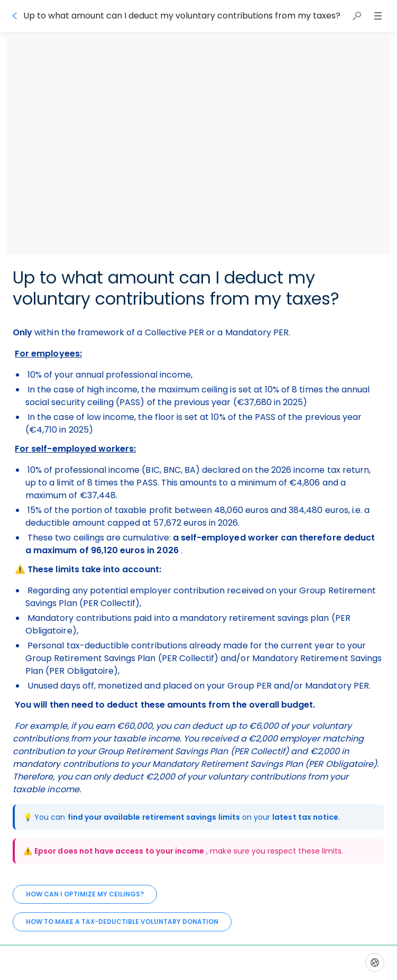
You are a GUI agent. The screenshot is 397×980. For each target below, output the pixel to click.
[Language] (375, 963)
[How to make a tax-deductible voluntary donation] (122, 922)
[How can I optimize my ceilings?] (85, 894)
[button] (357, 16)
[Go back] (15, 16)
